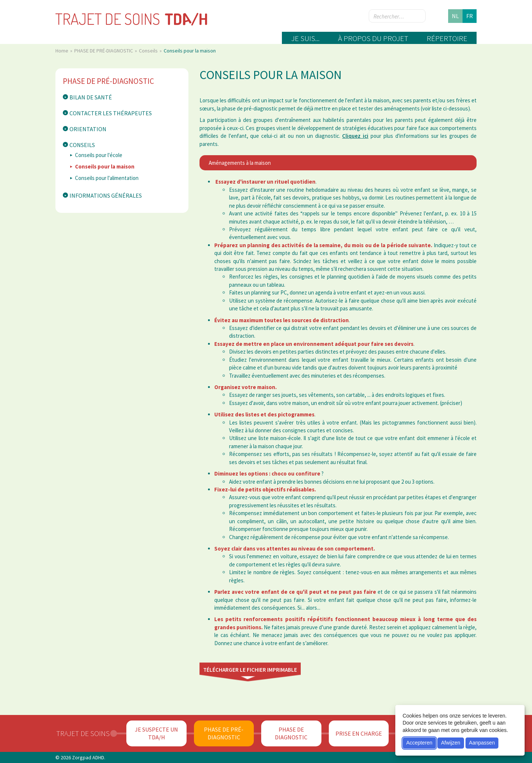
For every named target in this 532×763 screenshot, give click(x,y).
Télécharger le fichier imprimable (250, 670)
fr (470, 16)
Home (62, 51)
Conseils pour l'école (99, 155)
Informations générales (106, 195)
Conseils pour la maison (105, 166)
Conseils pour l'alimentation (107, 178)
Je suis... (305, 38)
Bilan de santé (91, 97)
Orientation (88, 129)
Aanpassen (482, 743)
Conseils (149, 51)
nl (455, 16)
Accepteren (419, 743)
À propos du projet (373, 38)
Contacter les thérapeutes (111, 113)
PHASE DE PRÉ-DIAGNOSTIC (104, 51)
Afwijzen (451, 743)
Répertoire (447, 38)
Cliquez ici (355, 136)
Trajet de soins (83, 733)
